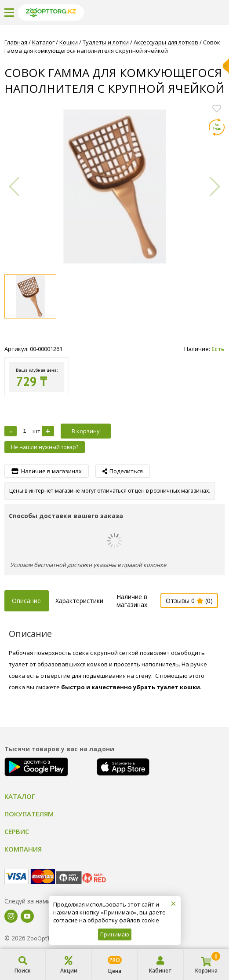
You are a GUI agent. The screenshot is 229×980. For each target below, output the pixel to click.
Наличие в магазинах (132, 601)
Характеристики (79, 601)
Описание (26, 601)
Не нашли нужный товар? (45, 447)
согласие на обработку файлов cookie (106, 920)
